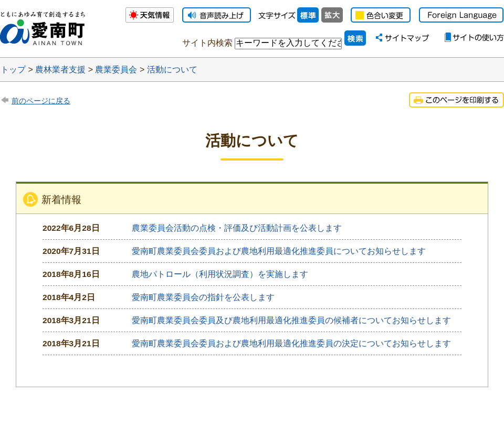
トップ (13, 70)
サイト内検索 (207, 43)
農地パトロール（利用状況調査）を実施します (220, 274)
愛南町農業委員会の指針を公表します (203, 297)
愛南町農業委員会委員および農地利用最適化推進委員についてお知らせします (279, 251)
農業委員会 (116, 70)
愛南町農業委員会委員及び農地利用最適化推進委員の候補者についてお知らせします (291, 320)
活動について (172, 70)
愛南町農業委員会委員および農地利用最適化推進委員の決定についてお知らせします (291, 343)
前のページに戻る (41, 101)
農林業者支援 (60, 70)
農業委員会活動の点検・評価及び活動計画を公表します (237, 228)
